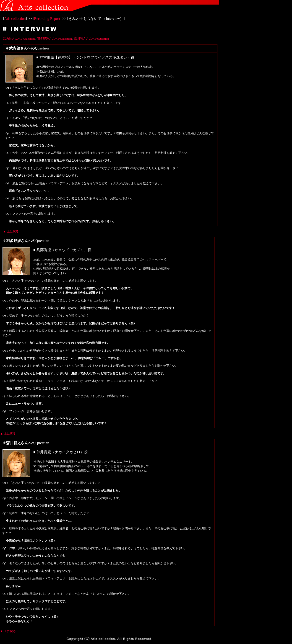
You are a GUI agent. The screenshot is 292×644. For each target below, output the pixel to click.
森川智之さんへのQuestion (91, 39)
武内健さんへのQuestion (19, 39)
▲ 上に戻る (11, 231)
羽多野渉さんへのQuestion (55, 39)
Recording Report (47, 19)
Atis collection (15, 19)
